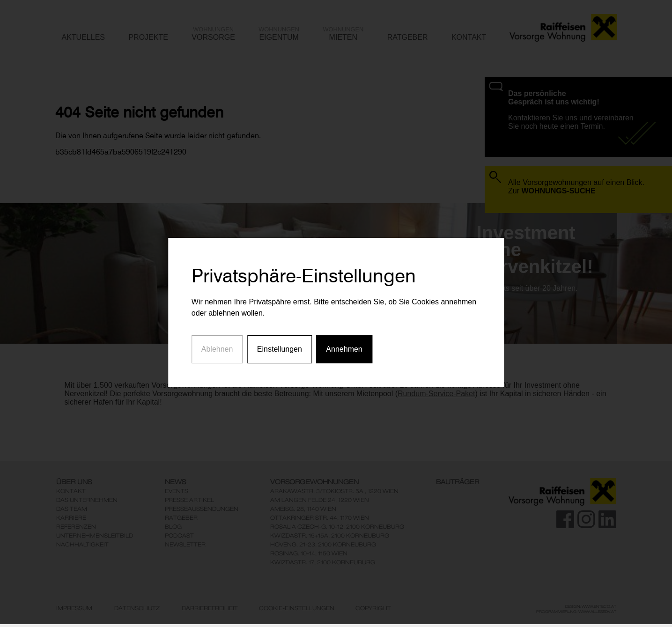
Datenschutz (137, 608)
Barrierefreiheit (210, 608)
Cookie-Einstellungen (297, 608)
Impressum (74, 608)
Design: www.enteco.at (591, 606)
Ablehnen (217, 339)
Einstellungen (280, 339)
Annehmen (344, 339)
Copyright (373, 608)
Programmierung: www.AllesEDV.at (576, 612)
